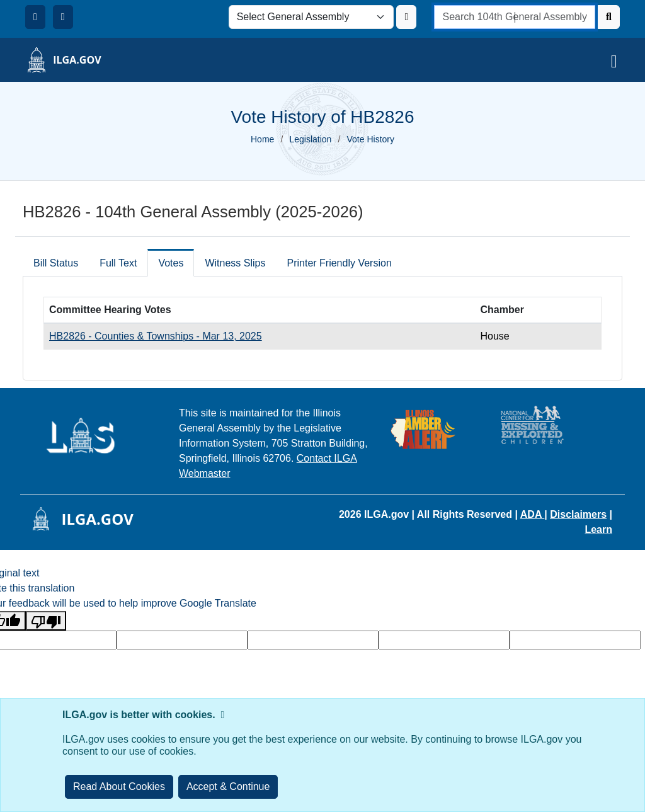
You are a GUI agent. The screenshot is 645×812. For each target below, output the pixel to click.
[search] (515, 17)
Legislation (310, 139)
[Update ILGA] (406, 17)
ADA (533, 514)
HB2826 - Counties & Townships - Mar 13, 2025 (156, 336)
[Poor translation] (46, 621)
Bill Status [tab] (56, 263)
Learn (598, 529)
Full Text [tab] (118, 263)
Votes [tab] (171, 263)
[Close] (228, 787)
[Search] (609, 17)
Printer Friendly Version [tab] (339, 263)
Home (262, 139)
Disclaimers (578, 514)
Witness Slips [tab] (235, 263)
